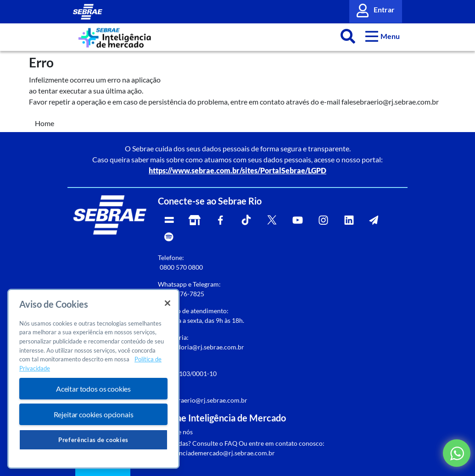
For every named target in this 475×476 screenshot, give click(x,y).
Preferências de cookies (93, 440)
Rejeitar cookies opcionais (94, 414)
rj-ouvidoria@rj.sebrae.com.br (201, 347)
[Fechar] (168, 303)
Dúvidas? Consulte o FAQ (201, 443)
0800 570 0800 (181, 267)
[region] (93, 379)
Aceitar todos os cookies (93, 389)
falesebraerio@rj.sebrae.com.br (203, 400)
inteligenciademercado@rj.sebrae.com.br (216, 453)
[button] (383, 36)
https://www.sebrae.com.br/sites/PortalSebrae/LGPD (237, 170)
